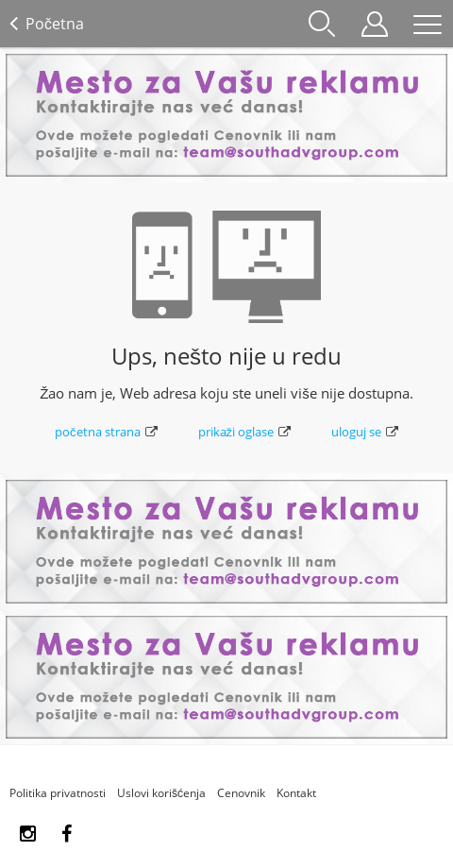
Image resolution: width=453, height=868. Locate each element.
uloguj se (365, 432)
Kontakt (296, 793)
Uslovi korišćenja (161, 793)
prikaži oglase (245, 432)
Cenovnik (241, 793)
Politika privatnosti (58, 793)
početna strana (106, 432)
